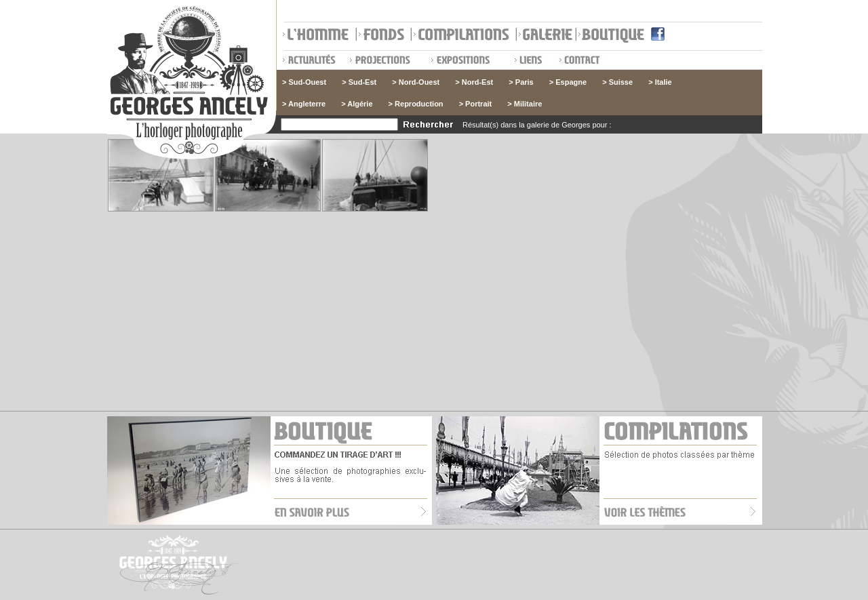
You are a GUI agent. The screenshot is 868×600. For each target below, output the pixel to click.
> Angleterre (304, 104)
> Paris (521, 82)
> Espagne (568, 82)
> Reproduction (416, 104)
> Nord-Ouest (416, 82)
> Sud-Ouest (304, 82)
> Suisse (617, 82)
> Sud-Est (359, 82)
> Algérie (357, 104)
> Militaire (525, 104)
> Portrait (476, 104)
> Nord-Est (474, 82)
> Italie (660, 82)
